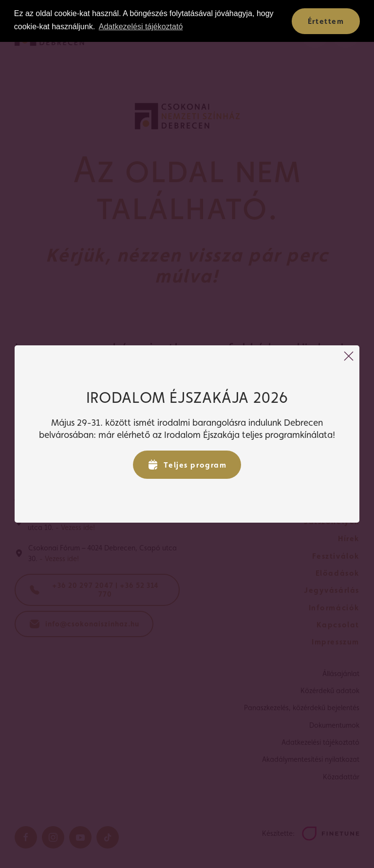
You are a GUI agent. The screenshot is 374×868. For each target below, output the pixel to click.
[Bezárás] (349, 356)
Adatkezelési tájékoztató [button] (141, 27)
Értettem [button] (326, 21)
